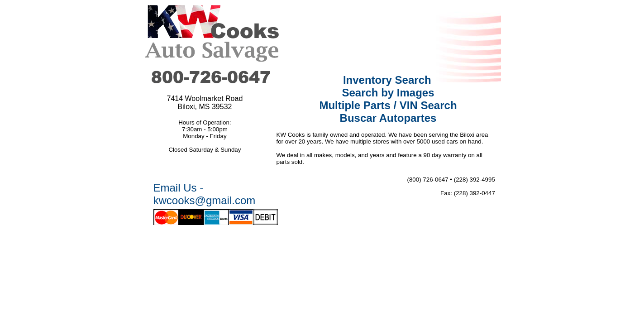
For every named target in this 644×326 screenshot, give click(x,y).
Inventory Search (387, 80)
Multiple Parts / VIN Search (388, 105)
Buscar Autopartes (388, 118)
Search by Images (388, 93)
